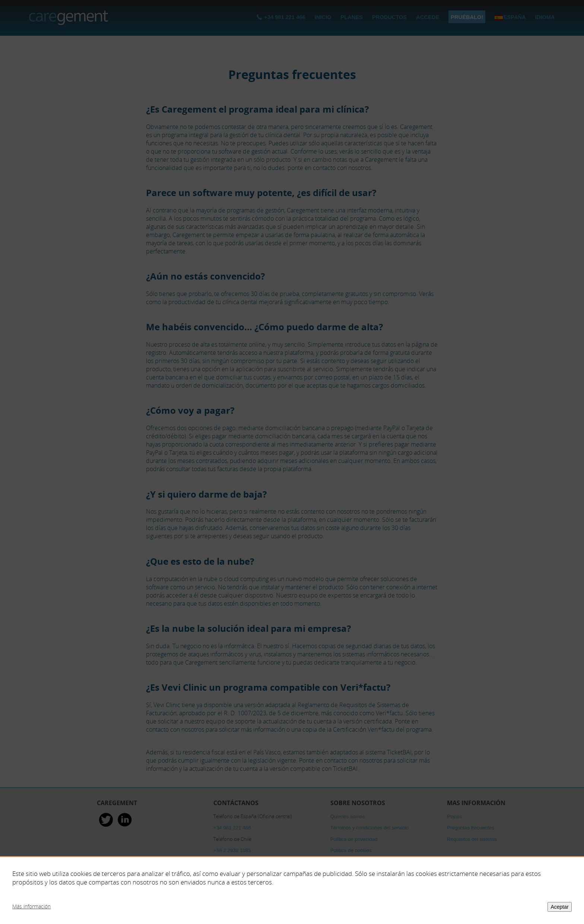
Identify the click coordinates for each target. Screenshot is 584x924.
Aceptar (559, 907)
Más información (31, 906)
